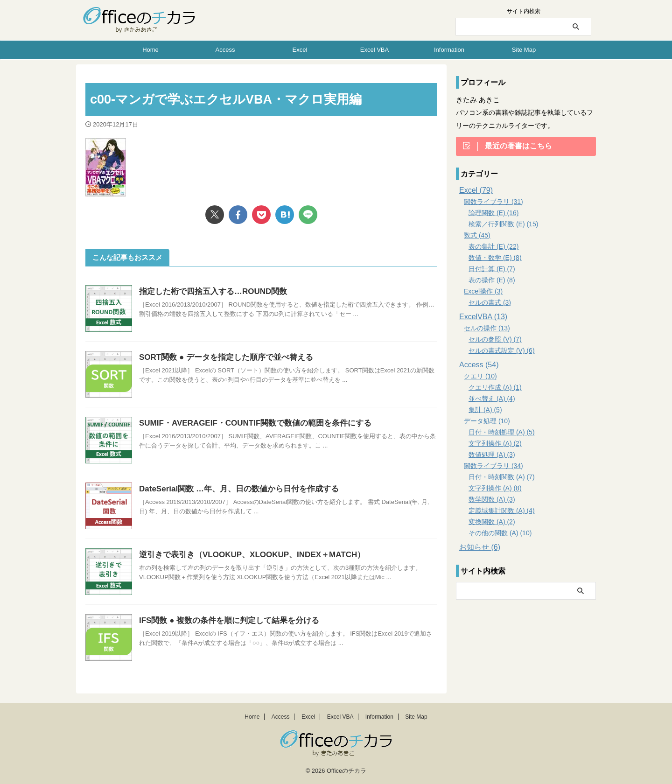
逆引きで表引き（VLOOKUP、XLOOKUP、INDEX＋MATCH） (245, 555)
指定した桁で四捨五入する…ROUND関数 (209, 291)
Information (449, 50)
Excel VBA (374, 50)
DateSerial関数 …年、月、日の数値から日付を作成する (233, 489)
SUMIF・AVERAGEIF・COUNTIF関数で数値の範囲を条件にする (248, 423)
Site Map (524, 50)
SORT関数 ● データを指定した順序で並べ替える (221, 357)
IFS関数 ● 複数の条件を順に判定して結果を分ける (224, 620)
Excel (300, 50)
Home (150, 50)
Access (225, 50)
